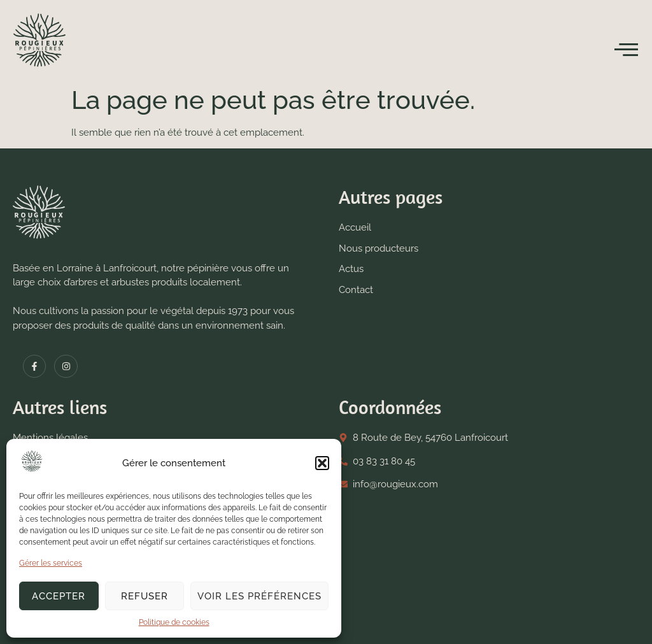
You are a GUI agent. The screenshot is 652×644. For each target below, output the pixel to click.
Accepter (59, 596)
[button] (322, 463)
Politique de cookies (174, 622)
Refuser (145, 596)
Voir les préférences (259, 596)
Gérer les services (51, 563)
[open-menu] (627, 50)
